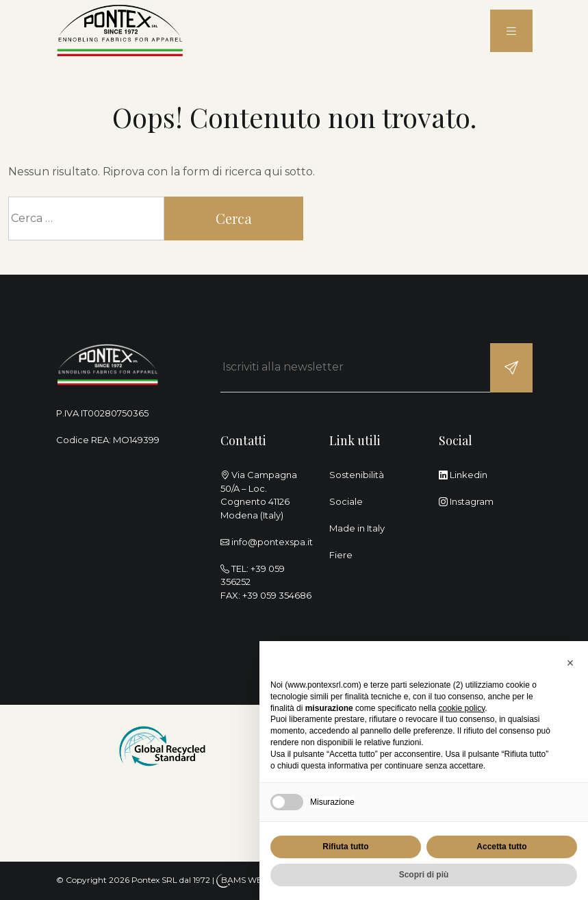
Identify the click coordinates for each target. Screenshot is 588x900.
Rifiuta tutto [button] (345, 847)
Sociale (346, 501)
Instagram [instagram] (466, 501)
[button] (570, 663)
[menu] (511, 31)
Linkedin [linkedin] (463, 475)
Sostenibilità (357, 475)
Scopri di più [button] (424, 875)
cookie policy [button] (461, 708)
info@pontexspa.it (272, 542)
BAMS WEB (245, 880)
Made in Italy (357, 528)
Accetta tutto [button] (501, 847)
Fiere (341, 555)
